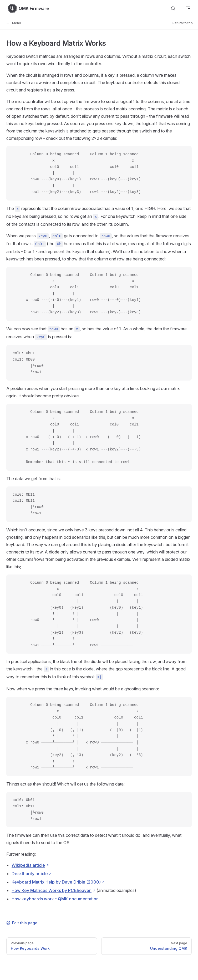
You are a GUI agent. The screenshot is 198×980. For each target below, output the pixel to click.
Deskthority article (30, 874)
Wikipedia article (28, 865)
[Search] (173, 9)
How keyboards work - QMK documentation (55, 899)
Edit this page (22, 923)
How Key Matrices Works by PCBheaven (52, 890)
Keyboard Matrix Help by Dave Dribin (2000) (56, 882)
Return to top (183, 23)
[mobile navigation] (188, 8)
